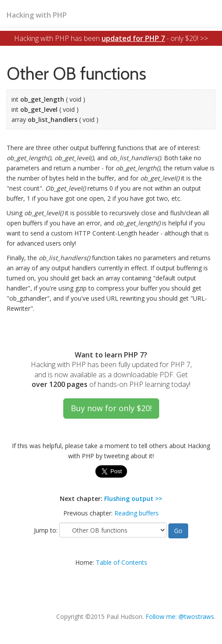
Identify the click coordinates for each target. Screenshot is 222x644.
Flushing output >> (133, 499)
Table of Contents (122, 562)
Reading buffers (136, 513)
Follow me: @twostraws (180, 616)
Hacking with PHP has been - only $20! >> (111, 38)
